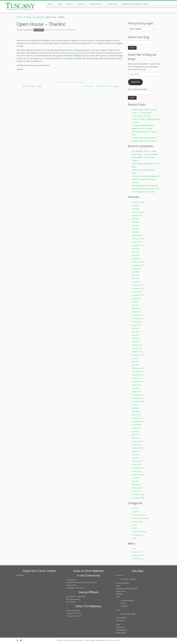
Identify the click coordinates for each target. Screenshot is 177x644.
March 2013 (136, 415)
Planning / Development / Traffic (135, 4)
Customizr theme (114, 640)
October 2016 (137, 322)
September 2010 (138, 475)
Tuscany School (71, 585)
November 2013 (138, 398)
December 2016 (138, 315)
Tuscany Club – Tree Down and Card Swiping (102, 86)
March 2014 (136, 391)
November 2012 (138, 421)
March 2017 (136, 308)
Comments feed (138, 555)
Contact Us (124, 606)
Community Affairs (139, 515)
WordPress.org (138, 559)
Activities (135, 508)
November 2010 (138, 468)
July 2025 (135, 205)
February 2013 (137, 418)
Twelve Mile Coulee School (75, 588)
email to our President (78, 53)
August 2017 (137, 298)
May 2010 (136, 481)
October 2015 (137, 352)
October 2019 (137, 242)
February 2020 (137, 235)
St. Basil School (71, 580)
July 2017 (135, 302)
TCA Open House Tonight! (31, 86)
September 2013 (138, 401)
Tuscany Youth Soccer (74, 616)
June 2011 (136, 455)
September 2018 (138, 265)
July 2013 (135, 405)
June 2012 (136, 431)
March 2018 (136, 282)
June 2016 (136, 332)
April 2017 (136, 305)
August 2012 (137, 428)
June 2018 (136, 272)
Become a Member (127, 600)
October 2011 (137, 445)
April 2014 (136, 388)
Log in (134, 549)
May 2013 (136, 408)
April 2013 (136, 411)
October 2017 (137, 292)
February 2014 (137, 395)
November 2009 (138, 498)
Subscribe (135, 82)
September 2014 (138, 382)
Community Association (141, 518)
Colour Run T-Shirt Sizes (129, 579)
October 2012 (137, 425)
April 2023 (136, 222)
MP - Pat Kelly (71, 602)
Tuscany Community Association (73, 640)
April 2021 (136, 229)
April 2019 (136, 255)
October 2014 (137, 378)
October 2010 (137, 471)
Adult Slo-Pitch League (128, 614)
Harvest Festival (121, 618)
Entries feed (137, 552)
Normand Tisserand (140, 176)
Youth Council (96, 4)
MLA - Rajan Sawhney (73, 599)
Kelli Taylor (136, 170)
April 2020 (136, 232)
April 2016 (136, 338)
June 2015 (136, 358)
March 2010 (136, 485)
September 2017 (138, 295)
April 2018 (136, 278)
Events (135, 525)
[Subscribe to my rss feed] (18, 640)
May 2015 (136, 362)
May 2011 (136, 458)
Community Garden (73, 610)
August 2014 (137, 385)
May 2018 (136, 275)
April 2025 (136, 209)
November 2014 (138, 375)
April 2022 (136, 225)
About (70, 4)
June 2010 (136, 478)
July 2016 (135, 328)
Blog (59, 4)
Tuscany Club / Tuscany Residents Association (81, 582)
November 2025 (138, 202)
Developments (138, 522)
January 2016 (137, 348)
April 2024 (136, 219)
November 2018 (138, 262)
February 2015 (137, 368)
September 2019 (138, 245)
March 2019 (136, 259)
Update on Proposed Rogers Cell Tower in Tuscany (146, 179)
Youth (134, 538)
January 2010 (137, 491)
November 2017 (138, 288)
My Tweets (20, 575)
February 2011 (137, 461)
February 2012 (137, 441)
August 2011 (137, 451)
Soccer (135, 528)
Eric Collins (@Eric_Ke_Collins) (144, 186)
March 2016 (136, 342)
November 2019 (138, 239)
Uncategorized (38, 17)
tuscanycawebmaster (68, 30)
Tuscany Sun (112, 4)
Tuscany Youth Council (74, 613)
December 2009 (138, 494)
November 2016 (138, 318)
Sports (81, 4)
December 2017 (138, 285)
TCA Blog (27, 17)
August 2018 (137, 269)
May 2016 (136, 335)
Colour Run (120, 575)
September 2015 (138, 355)
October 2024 (137, 215)
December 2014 (138, 372)
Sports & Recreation (140, 532)
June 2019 (136, 249)
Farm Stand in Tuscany (142, 116)
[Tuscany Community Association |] (20, 7)
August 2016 (137, 325)
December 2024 (138, 212)
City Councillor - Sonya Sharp (76, 596)
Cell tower (136, 512)
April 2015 (136, 365)
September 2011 (138, 448)
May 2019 (136, 252)
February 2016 (137, 345)
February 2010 (137, 488)
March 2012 (136, 438)
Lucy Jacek (136, 164)
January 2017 (137, 312)
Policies (123, 603)
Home (50, 4)
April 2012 (136, 435)
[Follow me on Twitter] (22, 640)
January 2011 (137, 465)
